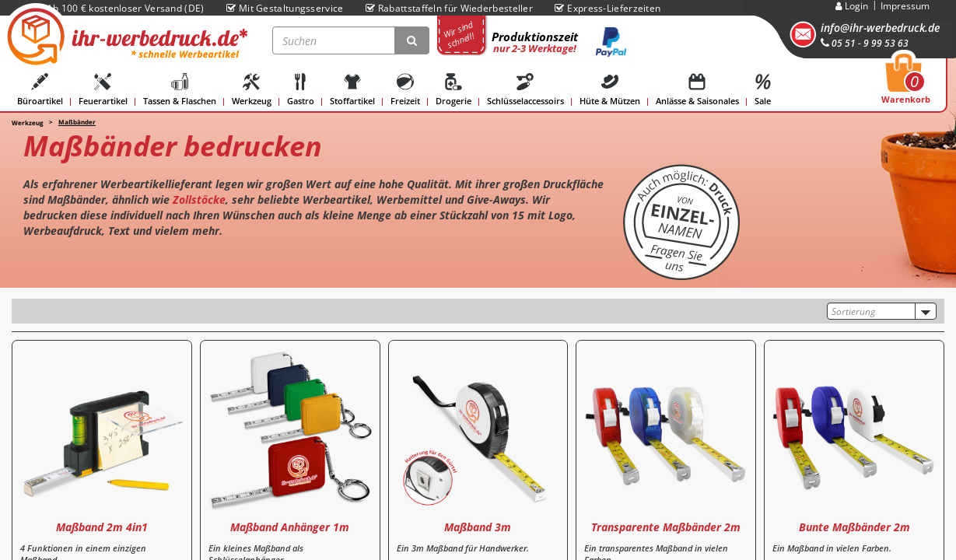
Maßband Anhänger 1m (290, 527)
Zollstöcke (199, 199)
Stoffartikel (352, 90)
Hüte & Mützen (610, 90)
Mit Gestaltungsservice (285, 8)
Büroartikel (40, 90)
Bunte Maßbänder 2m (854, 527)
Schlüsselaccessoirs (525, 90)
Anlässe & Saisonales (697, 90)
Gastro (301, 90)
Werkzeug (252, 90)
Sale (763, 90)
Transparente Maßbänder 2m (666, 527)
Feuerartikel (103, 90)
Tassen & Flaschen (180, 90)
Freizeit (405, 90)
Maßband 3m (478, 527)
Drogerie (453, 90)
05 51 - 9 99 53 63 (865, 43)
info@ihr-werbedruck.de (880, 28)
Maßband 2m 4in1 (102, 527)
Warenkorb (906, 83)
